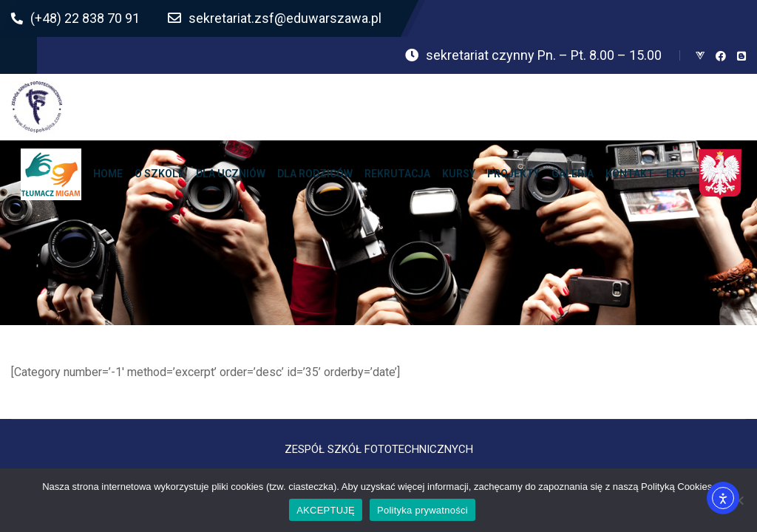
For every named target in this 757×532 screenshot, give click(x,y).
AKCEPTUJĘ (326, 510)
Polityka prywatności (422, 510)
